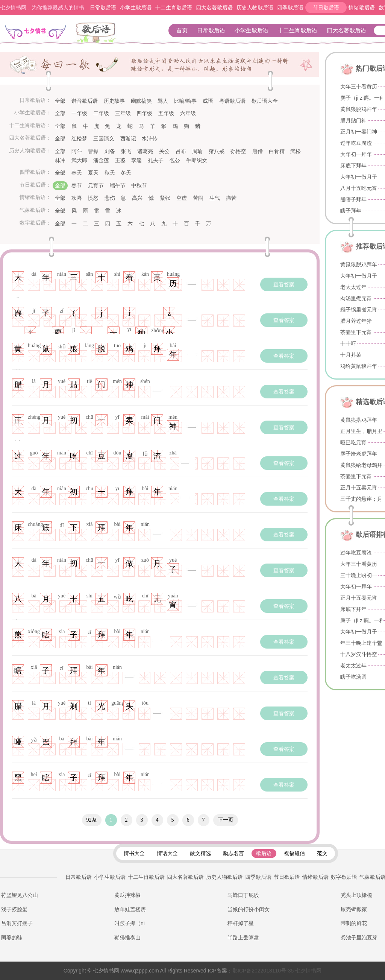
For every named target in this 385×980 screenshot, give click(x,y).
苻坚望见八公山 (20, 895)
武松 (296, 151)
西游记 (128, 138)
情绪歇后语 (362, 8)
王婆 (120, 160)
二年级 (101, 113)
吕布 (181, 151)
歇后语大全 (265, 101)
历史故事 (114, 101)
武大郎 (79, 160)
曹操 (93, 151)
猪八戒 (217, 151)
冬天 (126, 173)
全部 (60, 101)
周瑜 (197, 151)
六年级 (188, 113)
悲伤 (110, 198)
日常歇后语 (103, 8)
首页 (182, 30)
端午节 (118, 185)
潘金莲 (101, 160)
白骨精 (277, 151)
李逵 (136, 160)
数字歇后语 (344, 877)
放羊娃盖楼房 (130, 909)
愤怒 (93, 198)
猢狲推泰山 (127, 937)
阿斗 (77, 151)
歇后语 (96, 33)
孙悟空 (238, 151)
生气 (215, 198)
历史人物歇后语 (255, 8)
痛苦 (231, 198)
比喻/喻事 (185, 101)
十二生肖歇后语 (174, 8)
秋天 (110, 173)
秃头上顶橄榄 (356, 895)
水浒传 (150, 138)
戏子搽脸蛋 (14, 909)
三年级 (123, 113)
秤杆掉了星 (241, 923)
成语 (208, 101)
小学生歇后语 (136, 8)
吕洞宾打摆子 (17, 923)
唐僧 (258, 151)
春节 (77, 185)
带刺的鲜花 (354, 923)
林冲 (60, 160)
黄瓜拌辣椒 (127, 895)
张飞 (126, 151)
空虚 (182, 198)
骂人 (163, 101)
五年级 (166, 113)
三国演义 (104, 138)
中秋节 (139, 185)
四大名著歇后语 (214, 8)
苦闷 (198, 198)
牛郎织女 (197, 160)
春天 (77, 173)
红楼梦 (79, 138)
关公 (164, 151)
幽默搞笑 (141, 101)
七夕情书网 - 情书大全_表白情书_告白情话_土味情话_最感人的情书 (35, 33)
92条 (92, 820)
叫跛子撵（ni (130, 923)
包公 (175, 160)
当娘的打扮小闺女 (249, 909)
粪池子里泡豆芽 (359, 937)
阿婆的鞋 (12, 937)
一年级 (79, 113)
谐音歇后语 (85, 101)
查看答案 (284, 284)
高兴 (137, 198)
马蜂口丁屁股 (243, 895)
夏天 (93, 173)
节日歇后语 (326, 8)
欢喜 (77, 198)
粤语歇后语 (232, 101)
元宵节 (96, 185)
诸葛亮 (145, 151)
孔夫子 (156, 160)
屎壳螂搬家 (354, 909)
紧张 (165, 198)
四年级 (144, 113)
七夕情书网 (277, 971)
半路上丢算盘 (243, 937)
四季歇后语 (290, 8)
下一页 (226, 820)
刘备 (110, 151)
